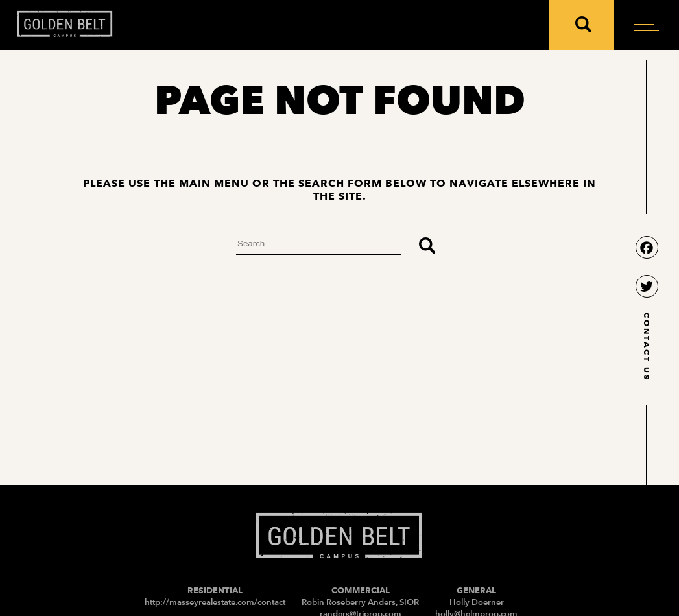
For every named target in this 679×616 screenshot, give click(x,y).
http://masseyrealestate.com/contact (215, 602)
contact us (647, 347)
